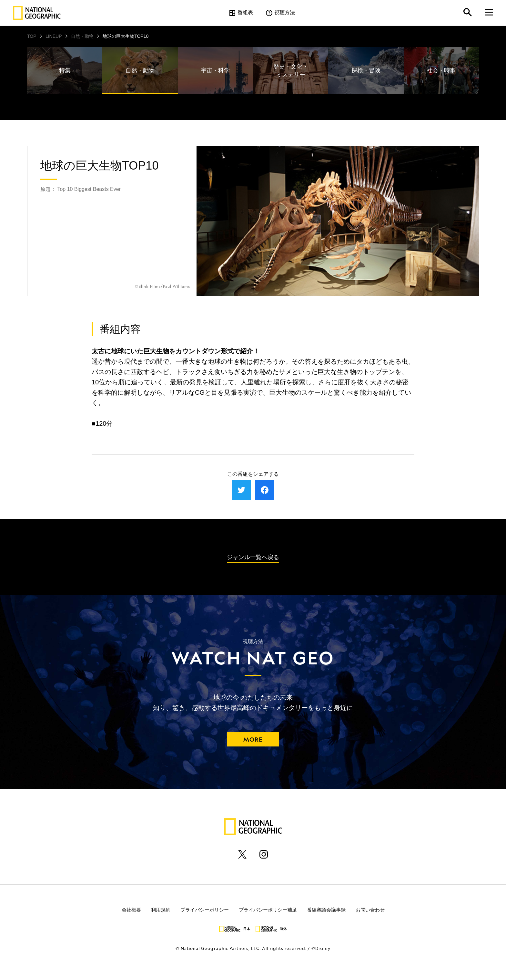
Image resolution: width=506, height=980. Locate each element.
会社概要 (131, 909)
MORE (253, 739)
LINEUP (54, 36)
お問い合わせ (370, 909)
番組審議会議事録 (326, 909)
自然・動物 (82, 36)
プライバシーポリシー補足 (268, 909)
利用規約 (161, 909)
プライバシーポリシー (205, 909)
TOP (32, 36)
